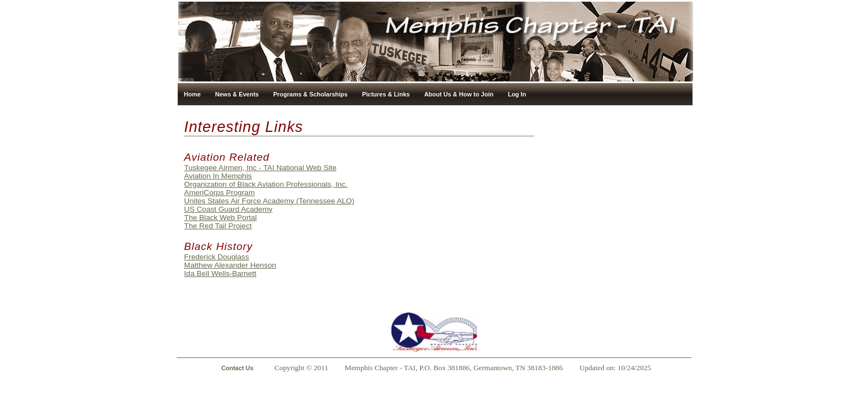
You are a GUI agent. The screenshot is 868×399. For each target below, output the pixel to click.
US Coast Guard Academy (228, 209)
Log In (517, 94)
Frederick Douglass (217, 257)
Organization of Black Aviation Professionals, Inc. (266, 184)
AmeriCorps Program (220, 193)
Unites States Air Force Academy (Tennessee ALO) (270, 201)
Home (192, 94)
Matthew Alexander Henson (230, 265)
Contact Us (237, 368)
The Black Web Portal (221, 218)
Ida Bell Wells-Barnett (220, 273)
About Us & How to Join (459, 94)
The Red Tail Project (218, 226)
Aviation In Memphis (218, 176)
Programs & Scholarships (310, 94)
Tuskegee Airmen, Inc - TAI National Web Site (260, 168)
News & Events (237, 94)
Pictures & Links (386, 94)
